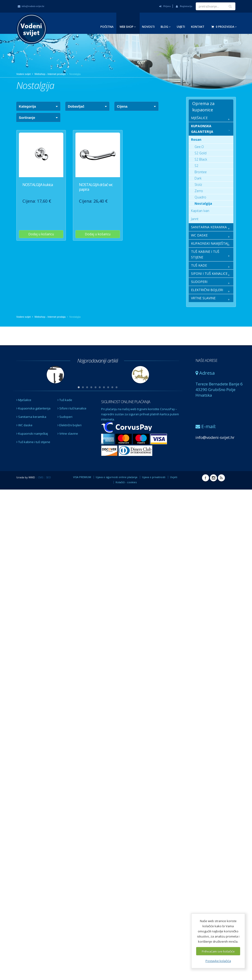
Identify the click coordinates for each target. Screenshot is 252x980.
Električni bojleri (69, 425)
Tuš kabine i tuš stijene (33, 442)
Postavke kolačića (218, 961)
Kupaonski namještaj (32, 434)
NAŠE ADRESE (206, 360)
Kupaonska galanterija (33, 408)
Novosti (148, 27)
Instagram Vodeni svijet (213, 478)
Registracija (184, 6)
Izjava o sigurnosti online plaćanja (117, 477)
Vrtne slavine (68, 434)
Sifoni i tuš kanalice (72, 408)
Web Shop (128, 27)
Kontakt (198, 27)
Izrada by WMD (26, 477)
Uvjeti (181, 27)
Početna (107, 27)
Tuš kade (65, 400)
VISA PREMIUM (82, 477)
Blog (166, 27)
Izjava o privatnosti (154, 477)
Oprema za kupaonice (203, 107)
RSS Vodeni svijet (221, 478)
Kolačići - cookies (126, 482)
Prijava (165, 6)
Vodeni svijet (24, 74)
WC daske (24, 425)
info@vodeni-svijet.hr (31, 6)
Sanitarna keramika (31, 417)
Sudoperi (65, 417)
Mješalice (24, 400)
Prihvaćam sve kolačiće (218, 951)
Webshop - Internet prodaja (50, 74)
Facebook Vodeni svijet (206, 478)
